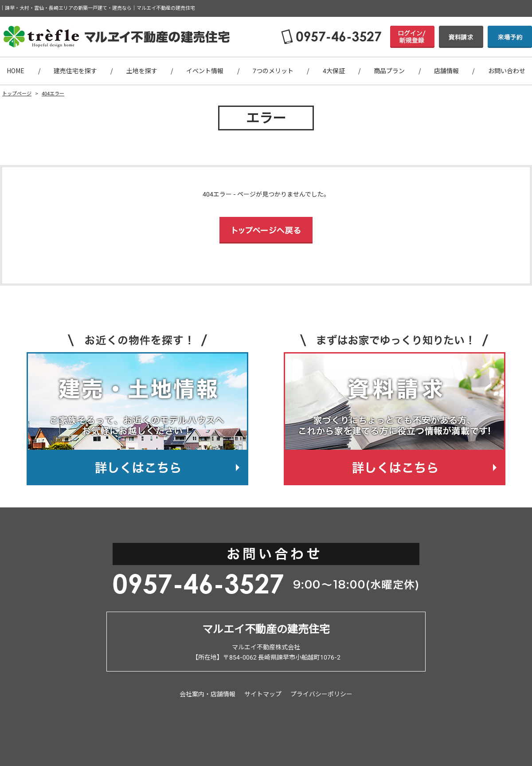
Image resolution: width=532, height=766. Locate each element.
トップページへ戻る (266, 230)
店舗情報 (446, 71)
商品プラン (389, 71)
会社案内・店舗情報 (207, 694)
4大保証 (334, 71)
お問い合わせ (507, 71)
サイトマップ (263, 694)
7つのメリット (273, 71)
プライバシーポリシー (321, 694)
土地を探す (142, 71)
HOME (16, 71)
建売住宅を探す (75, 71)
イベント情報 (205, 71)
